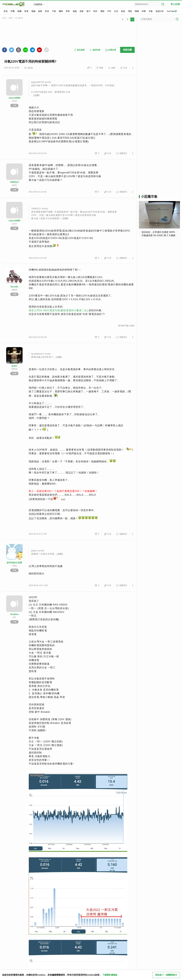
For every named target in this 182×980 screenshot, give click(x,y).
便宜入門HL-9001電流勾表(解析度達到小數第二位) (58, 310)
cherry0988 (14, 98)
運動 (102, 11)
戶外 (109, 11)
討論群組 (38, 4)
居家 (82, 11)
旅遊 (123, 11)
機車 (61, 11)
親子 (89, 11)
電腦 (33, 11)
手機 (12, 11)
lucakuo (14, 614)
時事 (144, 11)
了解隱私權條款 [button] (110, 975)
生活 (116, 11)
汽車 (54, 11)
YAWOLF (14, 182)
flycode (14, 287)
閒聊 (137, 11)
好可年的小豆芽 (14, 563)
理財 (130, 11)
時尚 (95, 11)
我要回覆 (127, 50)
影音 (47, 11)
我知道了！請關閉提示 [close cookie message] (166, 975)
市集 (151, 11)
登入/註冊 (175, 4)
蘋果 (40, 11)
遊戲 (75, 11)
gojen (14, 366)
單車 (68, 11)
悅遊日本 (160, 11)
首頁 (6, 11)
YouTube (172, 11)
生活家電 (19, 18)
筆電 (26, 11)
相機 (19, 11)
